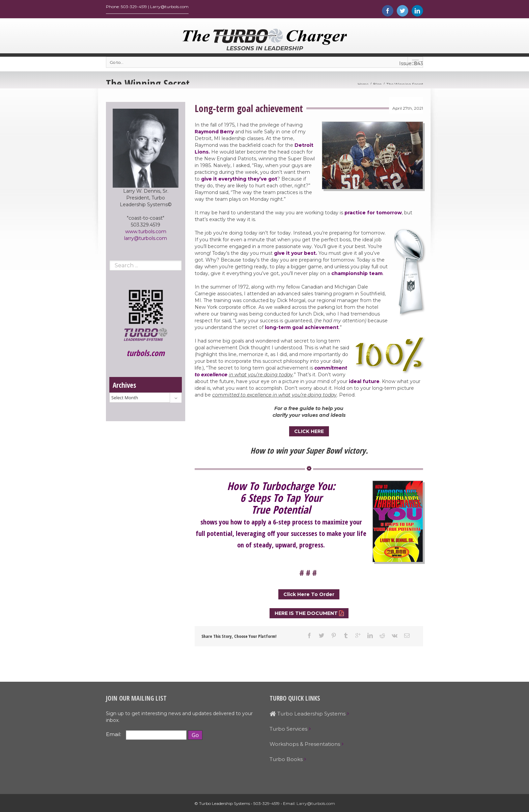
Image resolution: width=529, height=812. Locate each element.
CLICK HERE (309, 433)
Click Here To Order (309, 596)
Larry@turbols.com (316, 805)
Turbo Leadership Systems (308, 715)
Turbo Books (286, 761)
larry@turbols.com (146, 240)
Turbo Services (288, 730)
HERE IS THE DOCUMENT (306, 615)
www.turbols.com (146, 233)
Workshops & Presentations (305, 746)
